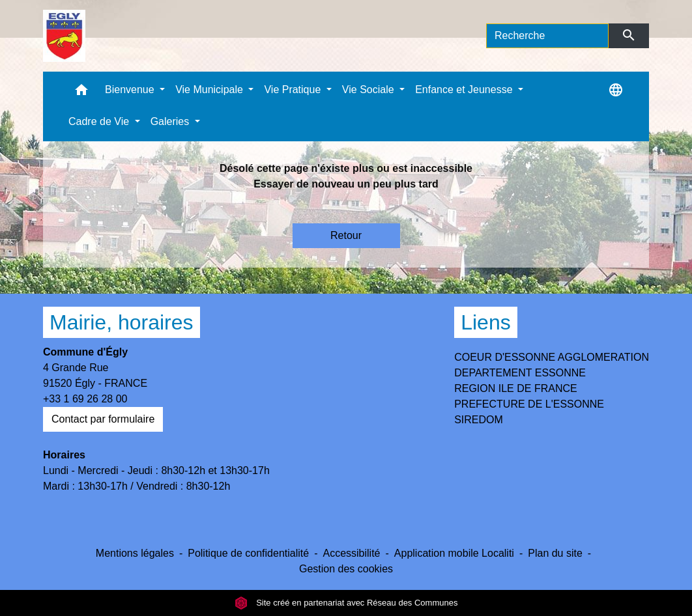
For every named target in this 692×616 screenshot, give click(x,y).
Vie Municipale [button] (210, 90)
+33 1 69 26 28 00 (85, 399)
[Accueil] (64, 36)
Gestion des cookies (346, 569)
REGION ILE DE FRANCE (515, 388)
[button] (81, 93)
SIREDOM (479, 420)
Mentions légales (135, 553)
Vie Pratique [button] (294, 90)
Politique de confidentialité (248, 553)
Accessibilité (351, 553)
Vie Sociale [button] (369, 90)
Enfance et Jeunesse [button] (465, 90)
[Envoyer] (629, 36)
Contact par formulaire (103, 419)
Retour (346, 235)
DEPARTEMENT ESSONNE (520, 373)
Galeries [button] (171, 121)
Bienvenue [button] (131, 90)
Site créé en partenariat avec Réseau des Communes (346, 603)
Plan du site (555, 553)
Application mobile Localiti (454, 553)
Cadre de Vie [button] (100, 121)
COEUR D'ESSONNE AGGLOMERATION (552, 357)
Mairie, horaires (122, 322)
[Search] (547, 36)
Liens (486, 322)
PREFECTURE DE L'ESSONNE (529, 404)
